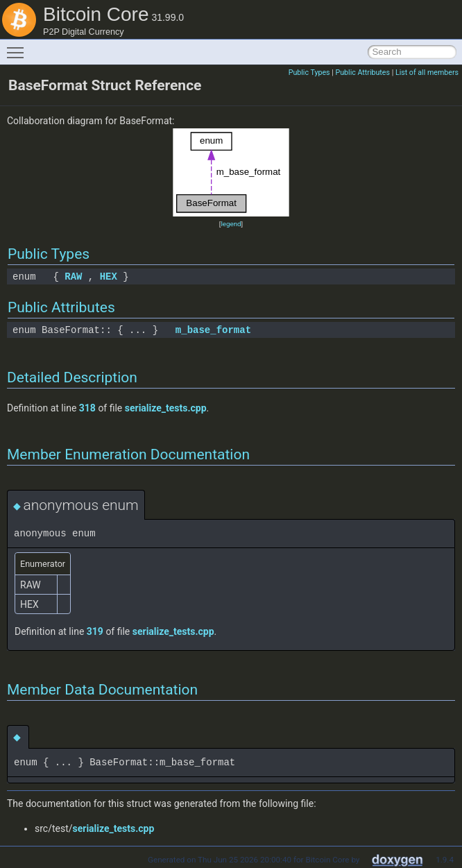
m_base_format (213, 330)
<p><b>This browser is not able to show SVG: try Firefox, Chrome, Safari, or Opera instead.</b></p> (231, 172)
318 (87, 408)
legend (231, 224)
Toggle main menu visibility (19, 46)
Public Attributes (362, 73)
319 (95, 631)
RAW (73, 276)
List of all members (427, 73)
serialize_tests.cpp (166, 408)
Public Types (309, 73)
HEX (109, 276)
